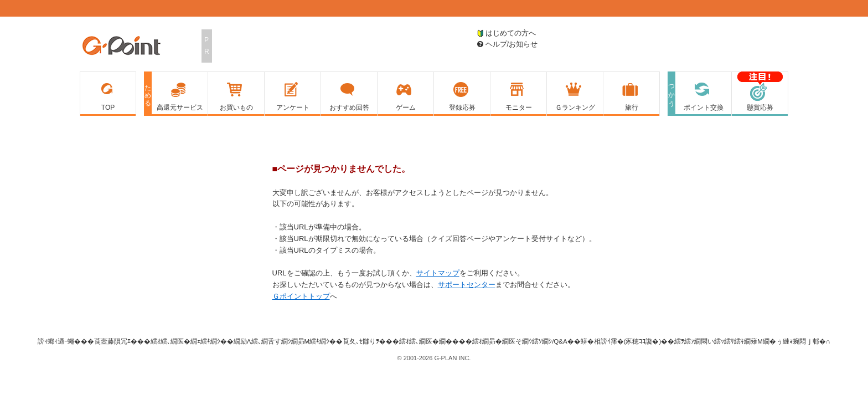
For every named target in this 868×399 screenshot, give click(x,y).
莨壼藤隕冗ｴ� (116, 341)
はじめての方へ (507, 33)
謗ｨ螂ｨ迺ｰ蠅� (59, 341)
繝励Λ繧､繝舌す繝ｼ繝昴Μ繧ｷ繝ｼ (281, 341)
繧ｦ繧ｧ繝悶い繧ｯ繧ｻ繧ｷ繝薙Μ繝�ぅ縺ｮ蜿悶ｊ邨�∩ (752, 341)
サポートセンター (467, 285)
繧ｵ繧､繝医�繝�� (429, 341)
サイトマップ (438, 273)
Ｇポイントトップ (301, 296)
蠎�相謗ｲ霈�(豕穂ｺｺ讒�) (621, 341)
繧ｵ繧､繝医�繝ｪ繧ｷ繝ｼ (185, 341)
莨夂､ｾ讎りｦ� (364, 341)
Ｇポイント (121, 47)
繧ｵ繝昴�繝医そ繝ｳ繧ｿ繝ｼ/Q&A (520, 341)
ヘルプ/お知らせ (507, 44)
